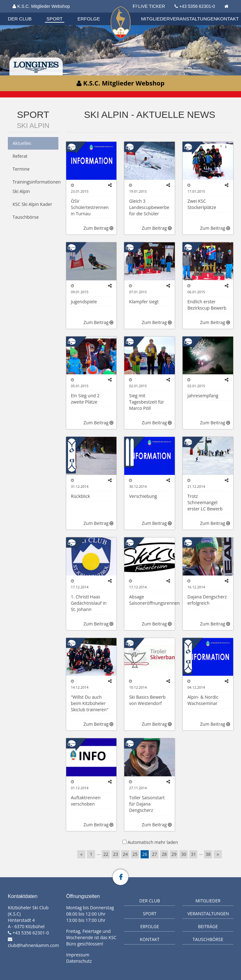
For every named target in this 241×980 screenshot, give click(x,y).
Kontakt (228, 19)
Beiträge (208, 926)
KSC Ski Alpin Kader (32, 204)
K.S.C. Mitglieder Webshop (41, 6)
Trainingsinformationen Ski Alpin (35, 187)
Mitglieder (156, 19)
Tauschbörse (26, 217)
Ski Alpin (33, 126)
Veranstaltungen (193, 19)
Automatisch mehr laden (153, 842)
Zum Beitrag (98, 228)
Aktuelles (22, 143)
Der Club (20, 19)
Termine (21, 169)
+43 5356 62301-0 (197, 6)
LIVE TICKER (149, 6)
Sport (54, 19)
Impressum (78, 955)
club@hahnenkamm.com (33, 945)
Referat (20, 156)
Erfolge (89, 19)
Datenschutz (79, 961)
